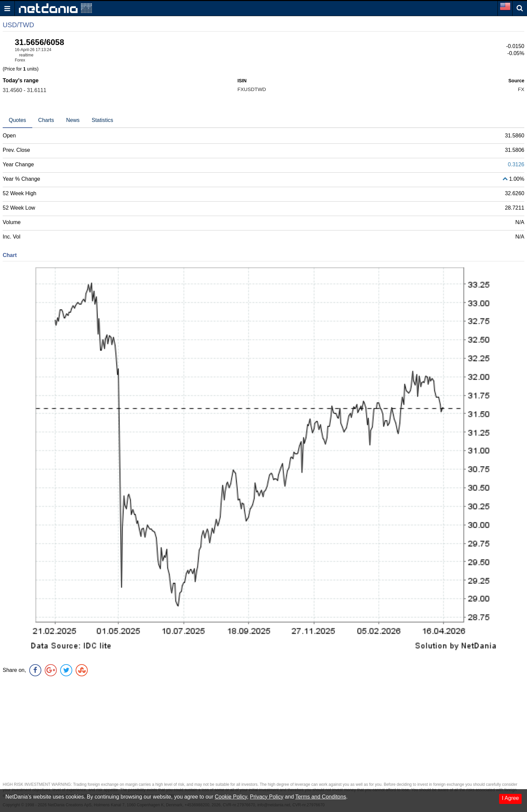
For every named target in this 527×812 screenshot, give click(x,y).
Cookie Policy (231, 797)
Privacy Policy (267, 797)
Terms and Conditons (320, 797)
